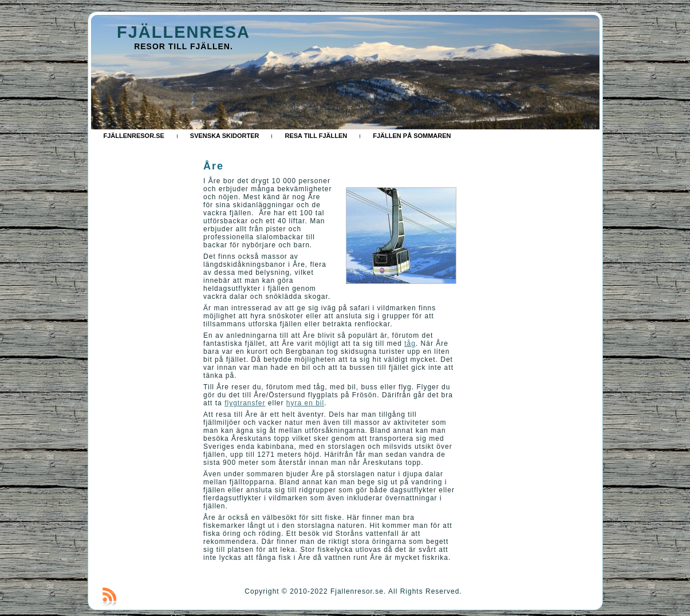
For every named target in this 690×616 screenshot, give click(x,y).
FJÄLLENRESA (184, 32)
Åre (214, 166)
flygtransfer (245, 403)
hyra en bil (305, 403)
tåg (410, 343)
